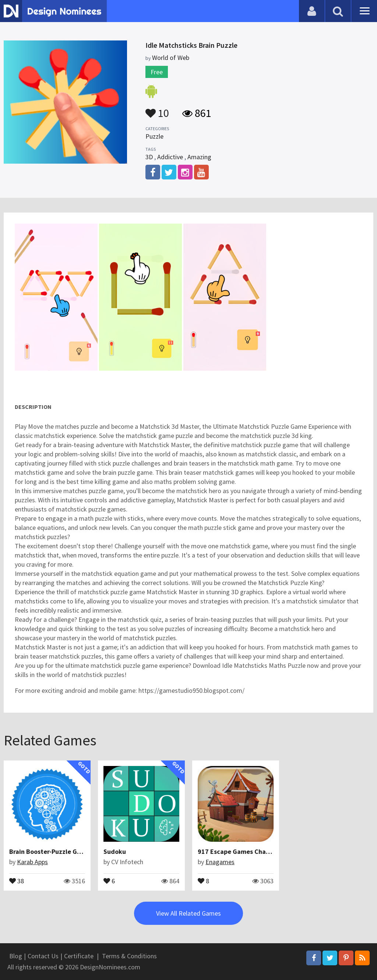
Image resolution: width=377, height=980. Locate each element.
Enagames (220, 862)
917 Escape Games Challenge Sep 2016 (255, 851)
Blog (16, 956)
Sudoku (115, 851)
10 (157, 110)
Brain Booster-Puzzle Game (50, 851)
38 (17, 880)
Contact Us (43, 956)
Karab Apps (32, 862)
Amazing (199, 157)
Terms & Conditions (129, 956)
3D (149, 157)
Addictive (170, 157)
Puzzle (154, 136)
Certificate (79, 956)
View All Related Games (188, 913)
